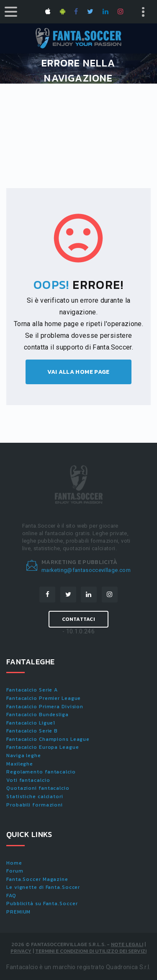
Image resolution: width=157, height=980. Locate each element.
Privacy (21, 951)
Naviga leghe (24, 755)
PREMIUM (18, 912)
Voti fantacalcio (28, 780)
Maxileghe (20, 764)
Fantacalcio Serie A (32, 690)
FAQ (11, 896)
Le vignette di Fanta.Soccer (43, 887)
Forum (15, 871)
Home (14, 863)
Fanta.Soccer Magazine (37, 879)
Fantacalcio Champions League (48, 739)
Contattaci (78, 619)
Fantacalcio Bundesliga (37, 715)
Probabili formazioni (35, 805)
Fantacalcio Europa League (43, 747)
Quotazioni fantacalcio (38, 788)
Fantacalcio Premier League (44, 698)
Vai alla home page (78, 372)
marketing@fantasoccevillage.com (86, 570)
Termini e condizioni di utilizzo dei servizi (91, 951)
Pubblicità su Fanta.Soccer (42, 903)
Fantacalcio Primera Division (45, 707)
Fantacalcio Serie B (32, 731)
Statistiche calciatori (35, 796)
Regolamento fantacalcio (41, 772)
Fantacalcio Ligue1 (31, 723)
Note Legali (127, 944)
